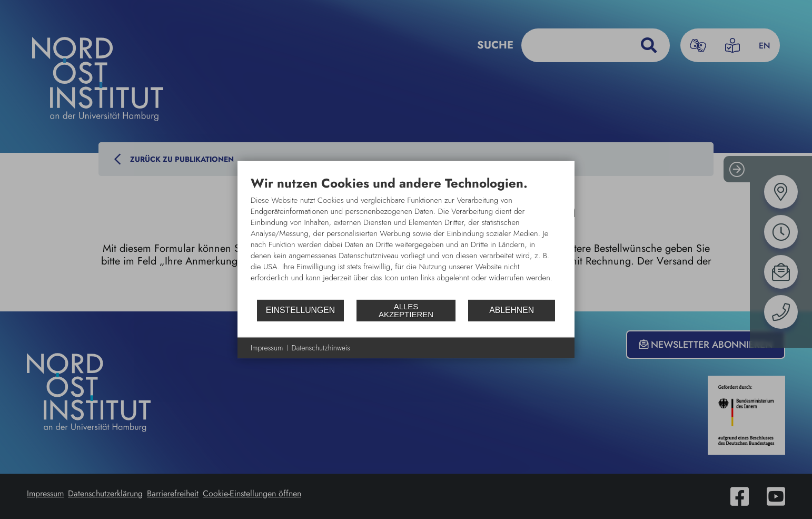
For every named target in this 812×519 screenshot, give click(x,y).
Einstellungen (300, 310)
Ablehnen (512, 310)
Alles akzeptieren (406, 310)
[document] (406, 237)
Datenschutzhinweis (321, 347)
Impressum (267, 347)
